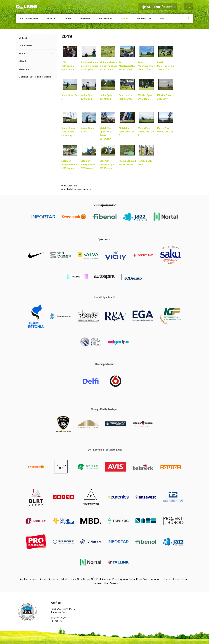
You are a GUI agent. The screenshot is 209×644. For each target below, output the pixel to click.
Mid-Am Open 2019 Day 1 (164, 97)
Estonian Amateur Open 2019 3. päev (69, 164)
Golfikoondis (106, 18)
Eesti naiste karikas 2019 (125, 97)
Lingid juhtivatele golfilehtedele (35, 77)
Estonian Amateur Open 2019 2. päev (88, 164)
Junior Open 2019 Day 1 (106, 97)
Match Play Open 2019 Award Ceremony (106, 133)
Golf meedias (25, 46)
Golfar (68, 18)
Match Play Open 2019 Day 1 (165, 132)
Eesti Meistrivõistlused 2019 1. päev (166, 66)
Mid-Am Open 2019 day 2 (145, 97)
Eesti (189, 7)
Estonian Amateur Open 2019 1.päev (107, 164)
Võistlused (85, 18)
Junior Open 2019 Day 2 (87, 97)
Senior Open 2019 (87, 130)
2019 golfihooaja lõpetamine (68, 66)
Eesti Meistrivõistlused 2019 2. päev (147, 66)
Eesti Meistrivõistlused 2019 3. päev (127, 66)
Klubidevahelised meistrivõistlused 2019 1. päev (108, 66)
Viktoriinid (24, 69)
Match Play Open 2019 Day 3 (127, 132)
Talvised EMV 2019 (145, 163)
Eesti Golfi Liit (144, 18)
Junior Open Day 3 (70, 97)
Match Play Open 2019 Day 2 (146, 132)
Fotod (38, 53)
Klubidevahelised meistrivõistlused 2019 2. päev (89, 66)
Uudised (38, 38)
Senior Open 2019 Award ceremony (68, 132)
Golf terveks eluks (29, 18)
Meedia (124, 18)
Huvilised (51, 18)
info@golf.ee (64, 612)
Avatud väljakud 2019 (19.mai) (127, 163)
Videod (38, 61)
